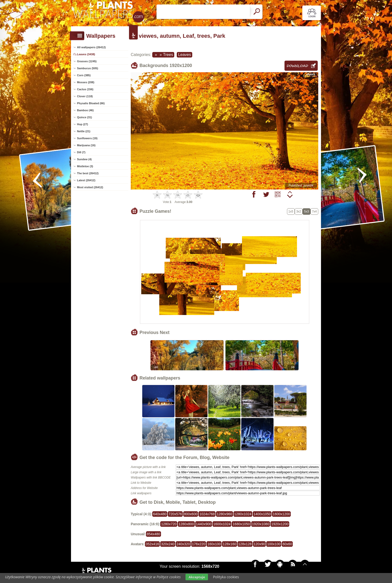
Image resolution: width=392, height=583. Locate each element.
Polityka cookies (226, 577)
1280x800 (186, 524)
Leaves (184, 55)
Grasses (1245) (87, 61)
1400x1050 (262, 514)
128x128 (245, 544)
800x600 (191, 514)
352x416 (152, 544)
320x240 (168, 544)
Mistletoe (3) (85, 166)
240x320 (183, 544)
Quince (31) (84, 117)
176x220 (199, 544)
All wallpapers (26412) (91, 47)
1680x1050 (241, 524)
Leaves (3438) (86, 54)
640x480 (160, 514)
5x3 (306, 211)
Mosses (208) (86, 82)
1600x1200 (281, 514)
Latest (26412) (86, 180)
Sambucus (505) (87, 68)
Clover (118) (85, 96)
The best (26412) (88, 173)
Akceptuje (197, 577)
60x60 (287, 544)
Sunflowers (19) (87, 138)
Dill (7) (81, 152)
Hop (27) (82, 124)
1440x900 (204, 524)
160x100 (214, 544)
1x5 (291, 211)
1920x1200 (280, 524)
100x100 (274, 544)
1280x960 (224, 514)
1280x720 (169, 524)
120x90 (259, 544)
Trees (168, 55)
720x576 (175, 514)
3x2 (299, 211)
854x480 (153, 534)
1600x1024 (222, 524)
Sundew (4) (84, 159)
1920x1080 (261, 524)
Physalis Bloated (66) (91, 103)
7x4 (314, 211)
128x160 (229, 544)
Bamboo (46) (85, 110)
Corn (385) (84, 75)
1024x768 (207, 514)
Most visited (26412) (90, 187)
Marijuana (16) (86, 145)
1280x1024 (243, 514)
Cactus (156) (85, 89)
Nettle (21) (84, 131)
